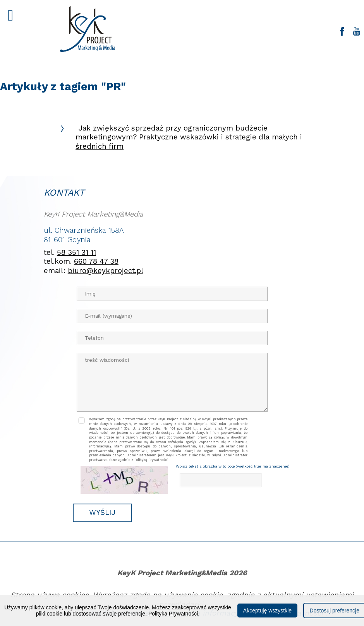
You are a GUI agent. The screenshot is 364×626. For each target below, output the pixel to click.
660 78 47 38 (96, 261)
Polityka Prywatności (173, 614)
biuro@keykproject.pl (106, 271)
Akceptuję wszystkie (267, 611)
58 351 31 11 (76, 253)
